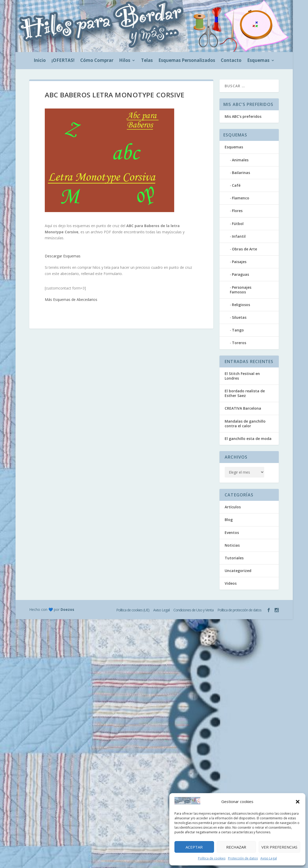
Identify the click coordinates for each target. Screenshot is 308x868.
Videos (231, 583)
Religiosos (241, 305)
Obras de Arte (244, 249)
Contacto (231, 61)
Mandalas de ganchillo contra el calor (245, 424)
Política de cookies (212, 858)
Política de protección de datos (239, 610)
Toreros (239, 343)
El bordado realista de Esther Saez (245, 393)
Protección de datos (243, 858)
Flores (237, 211)
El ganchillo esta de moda (248, 439)
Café (236, 185)
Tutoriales (234, 558)
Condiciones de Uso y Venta (193, 610)
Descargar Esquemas (63, 256)
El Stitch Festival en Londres (242, 376)
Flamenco (241, 198)
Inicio (40, 61)
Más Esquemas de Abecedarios (71, 299)
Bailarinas (241, 173)
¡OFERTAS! (63, 61)
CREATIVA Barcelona (243, 408)
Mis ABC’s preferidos (243, 116)
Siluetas (239, 317)
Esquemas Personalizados (187, 61)
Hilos (125, 61)
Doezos (67, 609)
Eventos (232, 533)
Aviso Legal (269, 858)
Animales (240, 160)
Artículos (233, 507)
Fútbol (238, 224)
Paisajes (239, 262)
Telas (147, 61)
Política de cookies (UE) (133, 610)
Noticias (232, 545)
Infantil (239, 236)
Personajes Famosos (241, 290)
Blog (229, 520)
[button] (298, 802)
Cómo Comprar (97, 61)
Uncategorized (238, 571)
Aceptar (194, 847)
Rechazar (236, 847)
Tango (238, 330)
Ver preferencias (279, 847)
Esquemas (258, 61)
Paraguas (240, 274)
